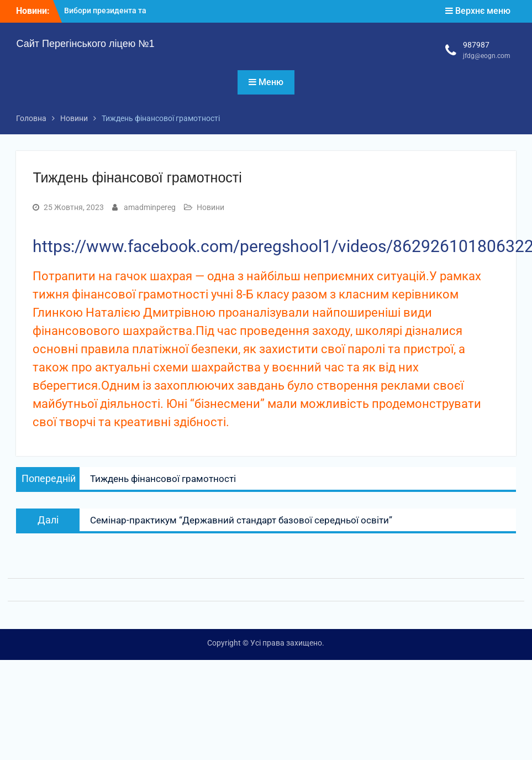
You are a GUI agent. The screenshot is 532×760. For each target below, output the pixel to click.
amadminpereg (150, 207)
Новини (210, 207)
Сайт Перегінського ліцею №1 (85, 44)
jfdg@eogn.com (487, 56)
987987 (476, 45)
